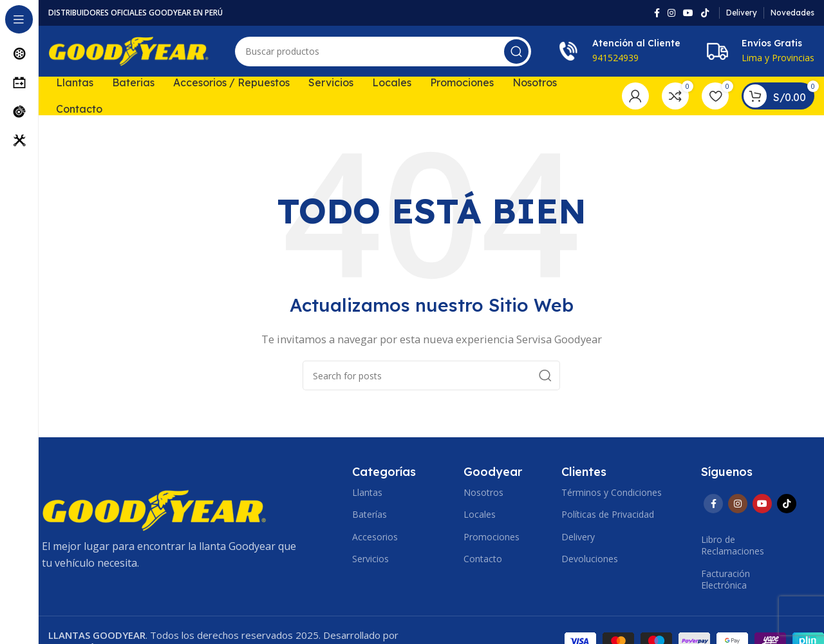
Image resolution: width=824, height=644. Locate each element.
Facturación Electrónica (726, 579)
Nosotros (483, 493)
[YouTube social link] (688, 13)
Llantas (367, 493)
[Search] (383, 52)
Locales (480, 515)
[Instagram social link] (671, 13)
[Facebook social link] (657, 13)
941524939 (615, 58)
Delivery (578, 537)
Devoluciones (590, 559)
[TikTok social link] (705, 13)
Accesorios (375, 537)
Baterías (370, 515)
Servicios (370, 559)
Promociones (492, 537)
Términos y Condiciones (612, 493)
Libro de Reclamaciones (733, 546)
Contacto (483, 559)
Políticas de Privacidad (608, 515)
